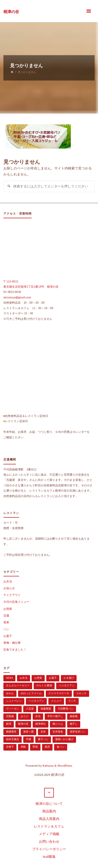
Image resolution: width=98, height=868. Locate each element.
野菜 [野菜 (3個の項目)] (35, 747)
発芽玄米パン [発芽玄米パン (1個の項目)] (78, 732)
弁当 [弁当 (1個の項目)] (38, 716)
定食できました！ (15, 649)
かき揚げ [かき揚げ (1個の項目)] (69, 678)
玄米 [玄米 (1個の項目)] (43, 732)
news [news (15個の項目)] (9, 678)
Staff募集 (49, 857)
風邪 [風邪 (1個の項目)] (47, 747)
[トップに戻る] (49, 793)
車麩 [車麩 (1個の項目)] (23, 747)
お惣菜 (8, 609)
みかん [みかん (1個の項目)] (10, 693)
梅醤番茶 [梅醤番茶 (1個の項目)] (11, 732)
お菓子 (8, 636)
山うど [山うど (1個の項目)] (25, 716)
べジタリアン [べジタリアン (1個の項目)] (67, 685)
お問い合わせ (49, 842)
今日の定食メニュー (16, 602)
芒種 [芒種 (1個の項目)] (28, 739)
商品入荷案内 (49, 819)
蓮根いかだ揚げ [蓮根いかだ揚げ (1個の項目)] (64, 739)
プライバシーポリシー (49, 849)
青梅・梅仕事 (12, 643)
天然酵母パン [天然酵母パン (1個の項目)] (66, 709)
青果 (6, 622)
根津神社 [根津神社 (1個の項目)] (41, 724)
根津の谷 (11, 11)
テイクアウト (12, 595)
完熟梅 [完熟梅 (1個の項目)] (10, 716)
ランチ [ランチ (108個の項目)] (72, 701)
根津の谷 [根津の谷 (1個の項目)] (23, 724)
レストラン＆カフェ (49, 826)
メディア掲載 (49, 834)
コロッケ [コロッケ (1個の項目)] (81, 693)
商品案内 (49, 811)
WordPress (65, 766)
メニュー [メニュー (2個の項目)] (56, 701)
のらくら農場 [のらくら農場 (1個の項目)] (44, 685)
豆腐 (6, 616)
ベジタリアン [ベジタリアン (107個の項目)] (36, 701)
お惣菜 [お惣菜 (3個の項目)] (38, 678)
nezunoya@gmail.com (17, 297)
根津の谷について (49, 804)
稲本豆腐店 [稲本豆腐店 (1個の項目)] (13, 739)
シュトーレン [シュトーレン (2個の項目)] (14, 701)
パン (6, 629)
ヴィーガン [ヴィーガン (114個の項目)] (13, 709)
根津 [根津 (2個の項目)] (9, 724)
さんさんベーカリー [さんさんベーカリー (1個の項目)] (18, 685)
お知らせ (9, 588)
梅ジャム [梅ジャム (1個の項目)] (58, 724)
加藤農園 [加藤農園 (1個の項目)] (46, 709)
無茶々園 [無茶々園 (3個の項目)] (28, 732)
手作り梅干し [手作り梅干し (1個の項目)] (55, 716)
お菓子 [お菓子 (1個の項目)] (53, 678)
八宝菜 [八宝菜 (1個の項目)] (30, 709)
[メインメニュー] (89, 11)
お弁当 (8, 581)
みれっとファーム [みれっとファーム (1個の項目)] (31, 693)
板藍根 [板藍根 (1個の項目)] (74, 716)
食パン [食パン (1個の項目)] (61, 747)
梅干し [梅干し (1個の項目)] (74, 724)
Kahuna (48, 766)
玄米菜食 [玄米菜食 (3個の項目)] (58, 732)
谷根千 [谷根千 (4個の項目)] (10, 747)
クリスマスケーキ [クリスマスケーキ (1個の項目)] (59, 693)
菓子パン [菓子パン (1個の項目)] (43, 739)
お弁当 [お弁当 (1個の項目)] (24, 678)
